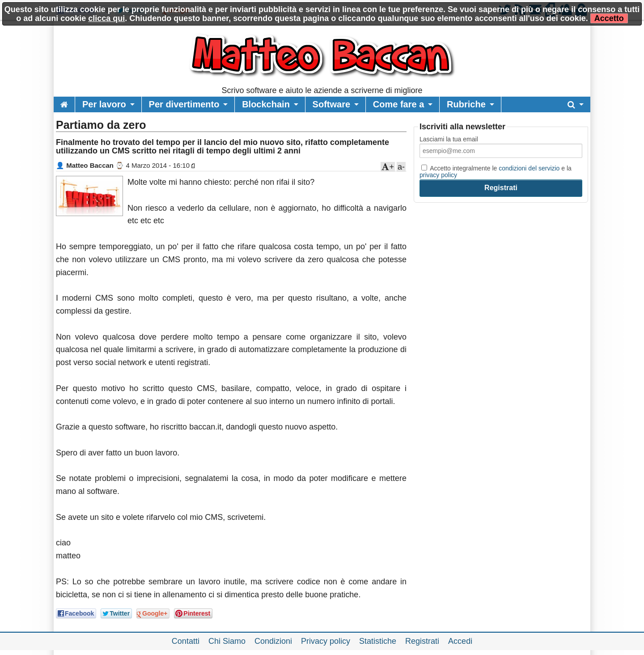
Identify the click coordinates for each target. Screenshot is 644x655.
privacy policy (438, 175)
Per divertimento (184, 104)
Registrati (422, 641)
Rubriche (466, 104)
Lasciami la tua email (449, 139)
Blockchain (266, 104)
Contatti (186, 641)
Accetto (609, 18)
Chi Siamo (227, 641)
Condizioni (273, 641)
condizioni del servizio (529, 168)
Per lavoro (104, 104)
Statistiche (378, 641)
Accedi (460, 641)
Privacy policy (326, 641)
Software (331, 104)
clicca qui (106, 18)
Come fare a (399, 104)
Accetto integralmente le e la (496, 171)
